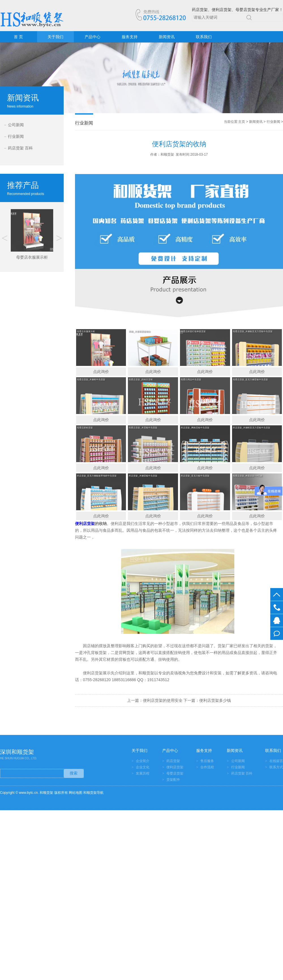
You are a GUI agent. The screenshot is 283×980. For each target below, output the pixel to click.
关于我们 (55, 37)
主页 (242, 122)
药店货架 (173, 761)
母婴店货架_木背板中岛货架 (143, 428)
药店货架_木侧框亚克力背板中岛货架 (252, 428)
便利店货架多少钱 (215, 700)
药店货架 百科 (20, 148)
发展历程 (143, 773)
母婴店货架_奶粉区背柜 (141, 380)
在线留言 (277, 633)
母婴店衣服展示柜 (86, 332)
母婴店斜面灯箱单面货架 (193, 332)
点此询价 (101, 372)
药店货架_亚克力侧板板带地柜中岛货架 (97, 476)
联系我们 (204, 37)
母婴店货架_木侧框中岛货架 (91, 380)
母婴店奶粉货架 (85, 428)
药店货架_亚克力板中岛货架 (195, 476)
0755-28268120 (277, 607)
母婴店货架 (175, 773)
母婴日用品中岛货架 (191, 380)
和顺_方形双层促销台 (140, 332)
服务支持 (130, 37)
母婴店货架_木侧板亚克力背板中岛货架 (253, 332)
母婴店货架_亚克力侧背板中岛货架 (250, 380)
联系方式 (276, 767)
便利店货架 (175, 767)
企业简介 (143, 761)
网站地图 (76, 793)
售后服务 (207, 761)
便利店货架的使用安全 (163, 700)
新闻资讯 (167, 37)
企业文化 (143, 767)
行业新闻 (16, 136)
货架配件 (173, 780)
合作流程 (207, 767)
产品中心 (93, 37)
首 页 (18, 37)
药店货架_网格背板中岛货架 (195, 428)
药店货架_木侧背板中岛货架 (143, 476)
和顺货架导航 (93, 793)
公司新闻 (16, 125)
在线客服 (277, 620)
